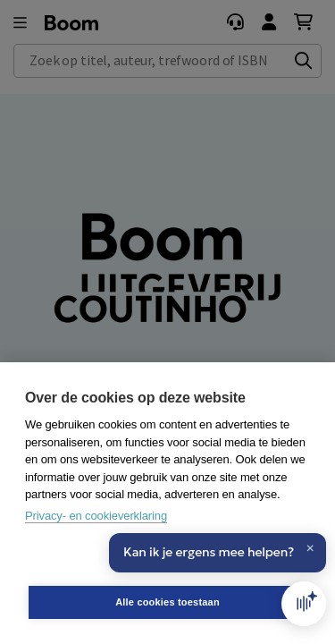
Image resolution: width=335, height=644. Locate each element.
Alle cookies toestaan (167, 602)
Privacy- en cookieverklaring (96, 516)
